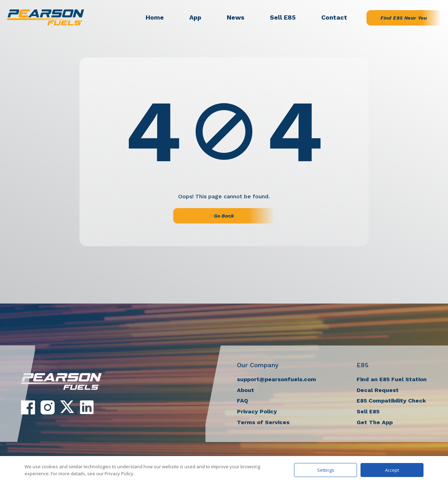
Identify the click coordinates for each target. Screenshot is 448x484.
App (195, 17)
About (246, 390)
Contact (334, 17)
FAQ (243, 401)
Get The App (375, 422)
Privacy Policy (257, 411)
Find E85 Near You (404, 18)
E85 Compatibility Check (391, 401)
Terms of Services (263, 422)
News (236, 17)
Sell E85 (283, 17)
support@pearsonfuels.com (276, 379)
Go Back (224, 216)
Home (155, 17)
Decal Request (378, 390)
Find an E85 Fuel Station (392, 379)
